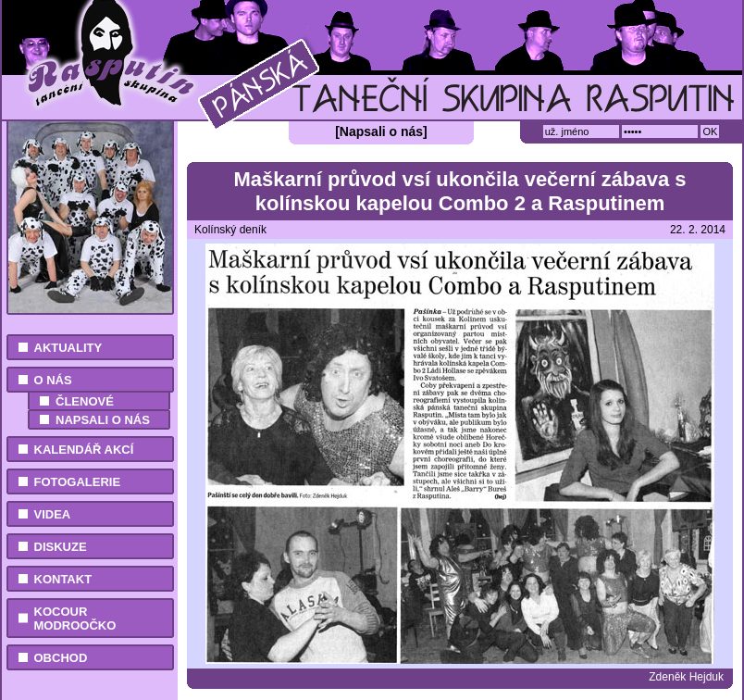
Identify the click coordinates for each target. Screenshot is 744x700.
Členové (85, 401)
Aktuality (68, 348)
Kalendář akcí (84, 450)
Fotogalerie (78, 482)
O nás (53, 380)
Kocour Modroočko (75, 619)
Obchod (61, 658)
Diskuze (61, 547)
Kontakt (63, 579)
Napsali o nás (103, 420)
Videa (53, 514)
